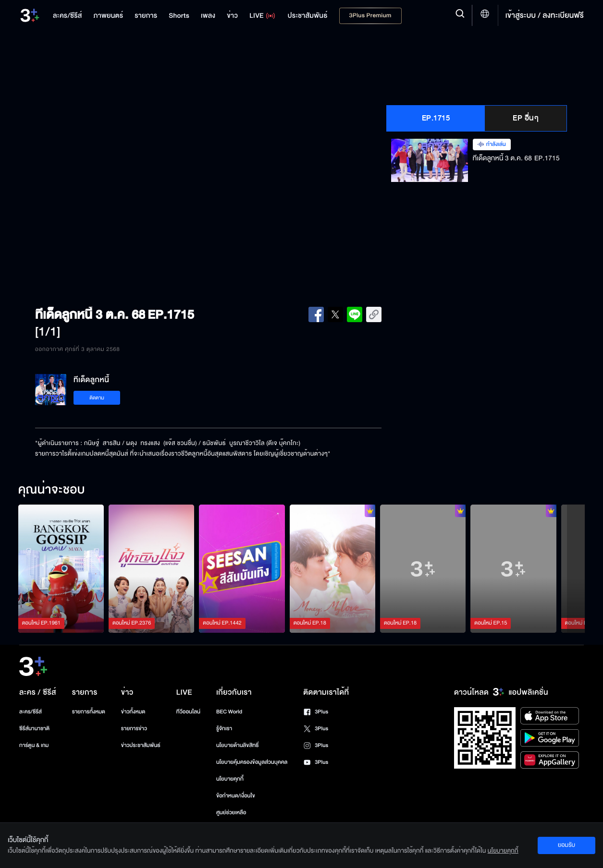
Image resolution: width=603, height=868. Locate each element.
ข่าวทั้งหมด (133, 712)
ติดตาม (97, 398)
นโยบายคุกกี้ (230, 779)
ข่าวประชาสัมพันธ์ (141, 745)
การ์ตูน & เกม (34, 745)
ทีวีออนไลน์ (188, 712)
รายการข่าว (134, 729)
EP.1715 (436, 118)
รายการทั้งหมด (89, 712)
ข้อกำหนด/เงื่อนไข (236, 796)
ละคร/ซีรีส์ (31, 712)
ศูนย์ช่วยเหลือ (231, 813)
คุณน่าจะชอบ (52, 490)
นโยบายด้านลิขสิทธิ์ (238, 745)
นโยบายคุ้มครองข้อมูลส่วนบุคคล (252, 762)
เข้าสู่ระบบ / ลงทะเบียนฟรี (545, 15)
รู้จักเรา (224, 729)
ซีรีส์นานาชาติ (34, 729)
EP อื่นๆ (526, 118)
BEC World (229, 712)
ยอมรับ (566, 845)
